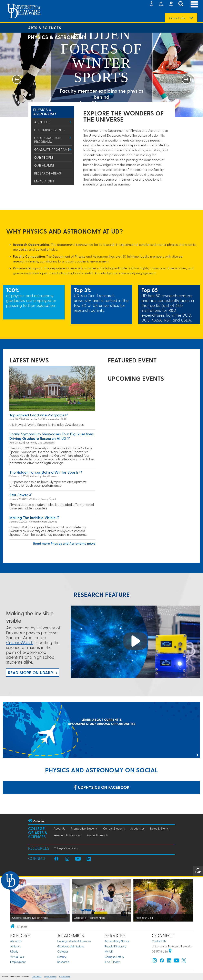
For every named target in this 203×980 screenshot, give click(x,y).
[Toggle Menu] (70, 122)
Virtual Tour (17, 957)
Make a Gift (44, 181)
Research (63, 962)
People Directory (115, 946)
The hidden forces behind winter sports (44, 472)
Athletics (16, 946)
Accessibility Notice (117, 941)
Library (62, 957)
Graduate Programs (52, 149)
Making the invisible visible (33, 517)
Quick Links (177, 18)
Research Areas (48, 173)
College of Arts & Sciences (38, 833)
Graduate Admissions (71, 946)
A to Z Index (112, 962)
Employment (18, 962)
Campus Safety (114, 957)
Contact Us (159, 941)
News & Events (159, 828)
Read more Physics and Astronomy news (64, 543)
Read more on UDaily (31, 673)
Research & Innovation (67, 835)
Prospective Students (84, 828)
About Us (42, 122)
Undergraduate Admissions (74, 941)
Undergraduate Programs (48, 140)
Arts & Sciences (45, 28)
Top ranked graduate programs (37, 415)
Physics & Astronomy (45, 112)
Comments (37, 977)
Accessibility (65, 977)
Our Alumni (44, 165)
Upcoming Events (49, 130)
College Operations (66, 848)
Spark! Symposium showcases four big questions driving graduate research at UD (52, 436)
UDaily (14, 951)
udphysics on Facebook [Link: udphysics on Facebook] (102, 787)
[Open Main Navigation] (194, 4)
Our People (44, 157)
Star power (19, 495)
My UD (109, 951)
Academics (137, 828)
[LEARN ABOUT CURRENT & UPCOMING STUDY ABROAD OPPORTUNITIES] (101, 730)
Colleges (63, 951)
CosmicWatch (20, 642)
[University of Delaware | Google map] (170, 951)
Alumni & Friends (97, 835)
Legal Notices (50, 977)
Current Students (114, 828)
